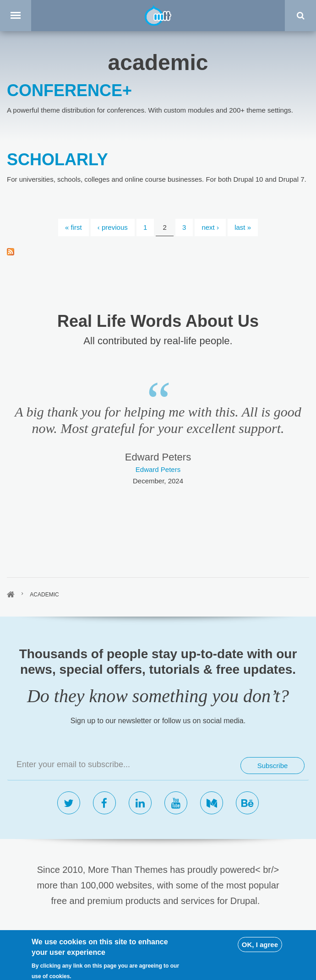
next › (210, 227)
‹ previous (113, 227)
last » (243, 227)
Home (11, 595)
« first (74, 227)
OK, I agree (260, 959)
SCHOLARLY (57, 160)
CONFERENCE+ (69, 90)
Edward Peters (158, 469)
